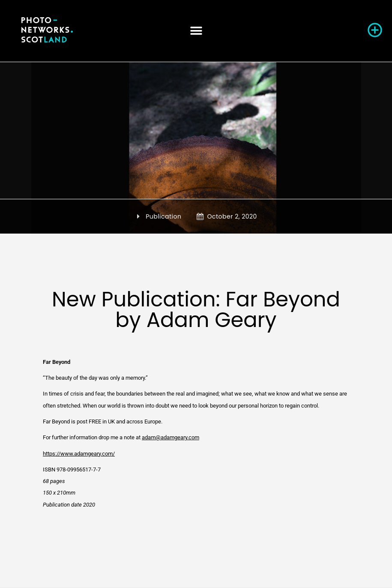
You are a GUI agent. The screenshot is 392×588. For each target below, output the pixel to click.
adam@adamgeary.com (171, 437)
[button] (196, 31)
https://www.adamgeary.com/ (79, 454)
